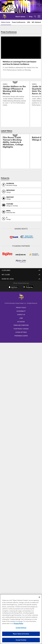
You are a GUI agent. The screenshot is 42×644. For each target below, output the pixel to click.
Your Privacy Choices (21, 329)
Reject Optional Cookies (21, 634)
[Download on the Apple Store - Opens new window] (13, 287)
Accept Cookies (21, 640)
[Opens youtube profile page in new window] (21, 205)
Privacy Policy (21, 308)
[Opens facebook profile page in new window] (21, 184)
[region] (21, 619)
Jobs (21, 318)
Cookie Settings (21, 332)
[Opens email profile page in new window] (21, 212)
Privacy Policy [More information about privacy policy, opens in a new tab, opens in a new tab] (18, 623)
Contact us (21, 315)
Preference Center (21, 336)
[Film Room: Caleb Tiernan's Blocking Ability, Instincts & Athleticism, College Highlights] (15, 142)
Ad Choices (21, 322)
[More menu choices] (39, 16)
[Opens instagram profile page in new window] (21, 191)
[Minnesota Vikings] (21, 297)
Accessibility (21, 311)
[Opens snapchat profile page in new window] (21, 198)
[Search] (35, 16)
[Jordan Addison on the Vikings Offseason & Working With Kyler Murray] (15, 95)
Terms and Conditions (21, 325)
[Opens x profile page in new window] (21, 218)
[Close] (39, 597)
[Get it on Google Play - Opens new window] (28, 288)
